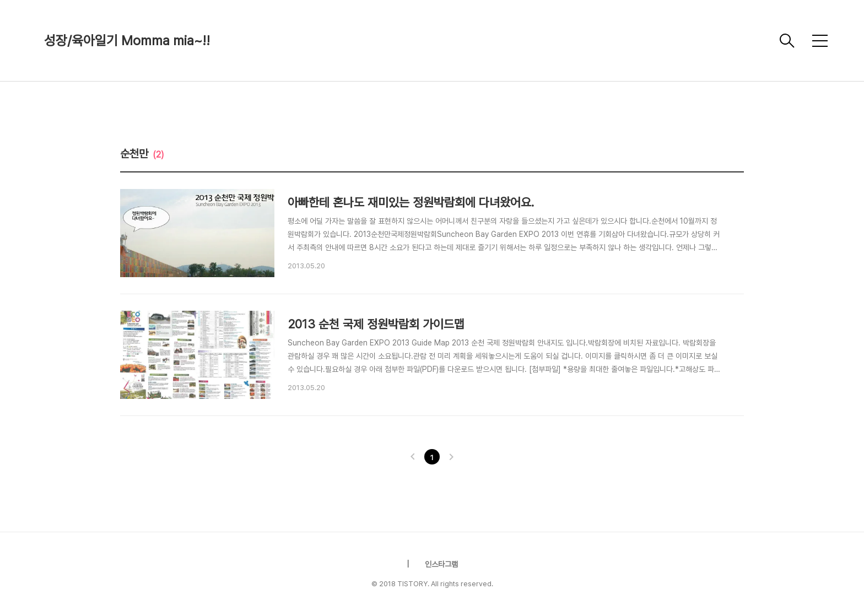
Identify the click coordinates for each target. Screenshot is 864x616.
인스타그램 (441, 564)
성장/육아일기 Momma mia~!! (127, 40)
